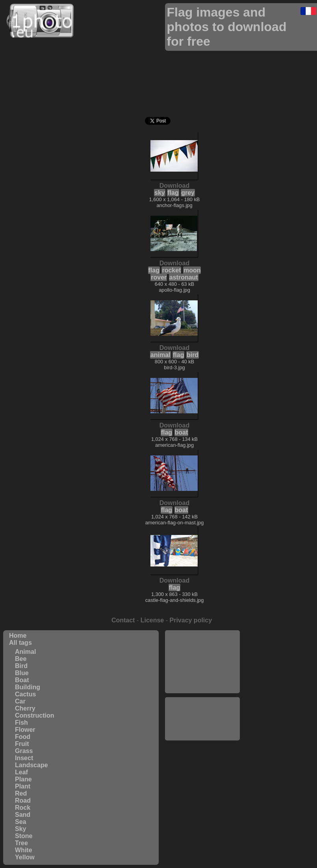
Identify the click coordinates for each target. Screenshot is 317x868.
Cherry (25, 708)
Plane (23, 779)
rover (159, 277)
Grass (24, 751)
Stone (24, 836)
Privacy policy (191, 620)
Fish (21, 723)
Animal (25, 652)
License (152, 620)
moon (192, 270)
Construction (35, 715)
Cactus (25, 694)
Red (21, 793)
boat (182, 432)
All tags (20, 643)
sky (160, 193)
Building (28, 687)
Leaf (21, 772)
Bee (21, 659)
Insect (24, 758)
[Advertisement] (202, 662)
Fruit (22, 744)
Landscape (32, 765)
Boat (22, 680)
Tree (21, 843)
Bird (21, 666)
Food (23, 737)
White (24, 850)
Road (23, 800)
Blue (22, 673)
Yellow (25, 857)
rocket (171, 270)
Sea (20, 822)
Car (20, 701)
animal (160, 355)
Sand (23, 815)
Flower (25, 730)
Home (18, 636)
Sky (20, 829)
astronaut (184, 277)
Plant (23, 786)
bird (193, 355)
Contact (123, 620)
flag (173, 193)
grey (188, 193)
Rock (23, 808)
